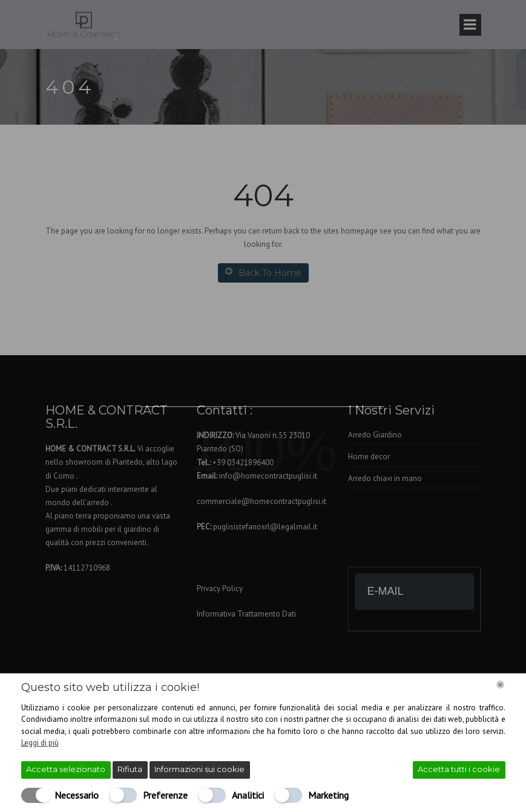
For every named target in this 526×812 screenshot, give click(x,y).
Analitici (248, 795)
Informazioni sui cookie (199, 769)
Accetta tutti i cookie (459, 769)
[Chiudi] (500, 685)
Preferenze (165, 795)
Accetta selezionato (66, 769)
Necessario (77, 795)
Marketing (328, 795)
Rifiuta (130, 769)
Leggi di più (40, 743)
